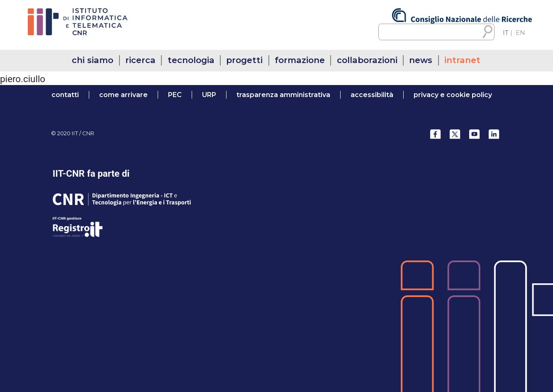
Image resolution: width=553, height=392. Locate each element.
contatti (65, 95)
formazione (300, 60)
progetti (244, 60)
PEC (175, 95)
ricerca (140, 60)
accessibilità (372, 95)
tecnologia (191, 60)
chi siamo (93, 60)
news (421, 60)
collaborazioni (367, 60)
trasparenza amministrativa (283, 95)
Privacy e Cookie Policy (453, 95)
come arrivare (123, 95)
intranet (462, 60)
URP (209, 95)
